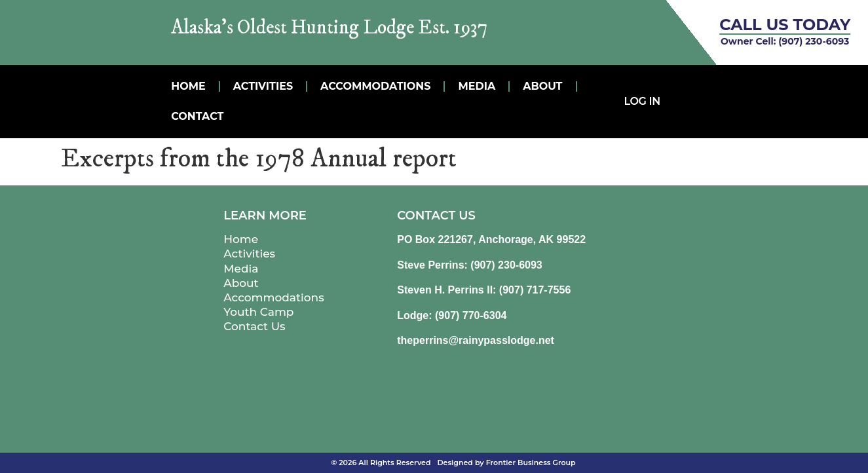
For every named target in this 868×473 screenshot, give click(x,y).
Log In (642, 101)
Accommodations (375, 86)
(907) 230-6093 (814, 41)
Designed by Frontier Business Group (507, 463)
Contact (197, 116)
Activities (263, 86)
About (542, 86)
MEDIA (477, 86)
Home (188, 86)
